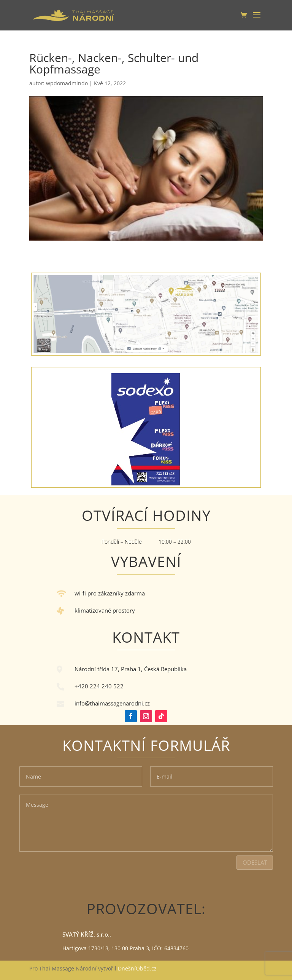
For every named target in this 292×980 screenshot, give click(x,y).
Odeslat (255, 862)
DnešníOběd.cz (138, 968)
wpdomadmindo (67, 83)
